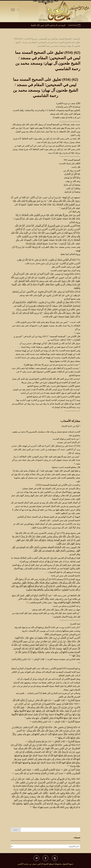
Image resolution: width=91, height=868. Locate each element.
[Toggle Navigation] (13, 10)
